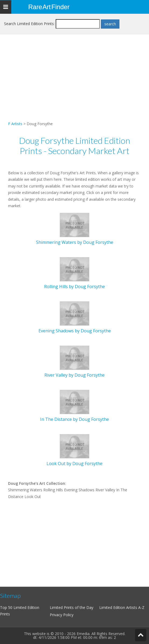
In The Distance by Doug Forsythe (74, 419)
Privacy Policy (62, 615)
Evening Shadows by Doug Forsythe (75, 331)
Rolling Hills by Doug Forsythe (74, 287)
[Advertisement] (74, 83)
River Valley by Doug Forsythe (74, 375)
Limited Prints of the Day (72, 607)
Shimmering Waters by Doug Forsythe (75, 242)
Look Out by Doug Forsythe (74, 464)
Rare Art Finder (49, 7)
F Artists (15, 124)
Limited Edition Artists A (120, 607)
